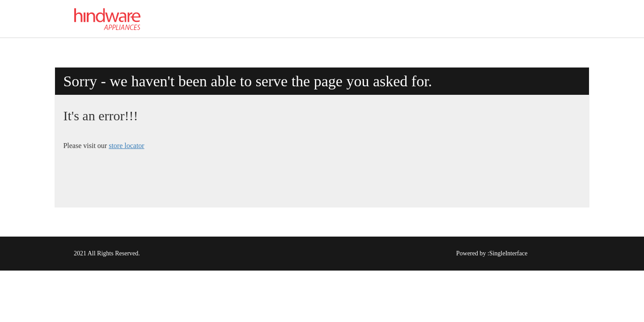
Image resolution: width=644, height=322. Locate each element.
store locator (127, 146)
